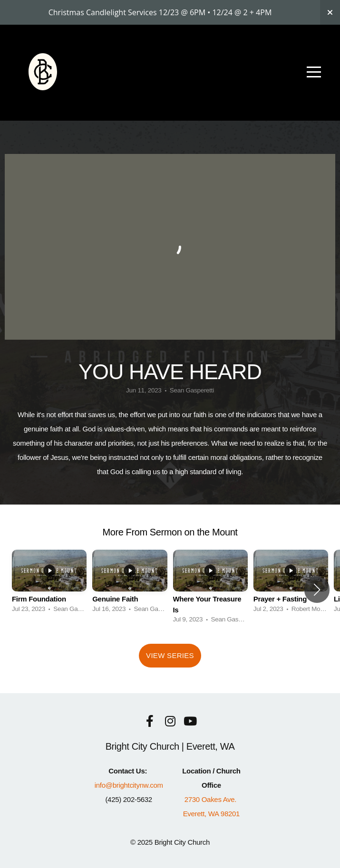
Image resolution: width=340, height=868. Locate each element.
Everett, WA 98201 (211, 814)
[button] (317, 590)
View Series (170, 655)
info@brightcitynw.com (129, 785)
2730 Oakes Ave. (211, 799)
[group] (49, 584)
